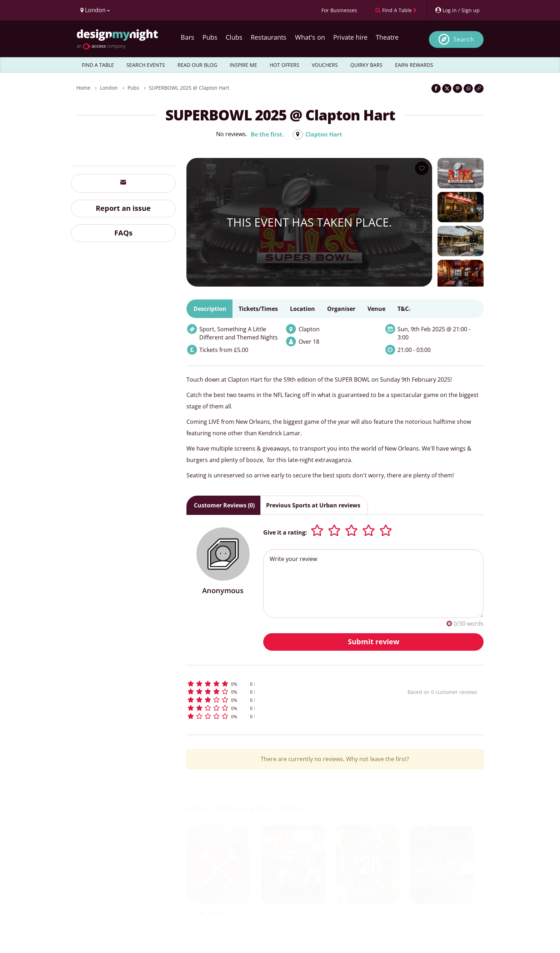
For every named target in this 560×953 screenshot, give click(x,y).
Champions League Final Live (293, 917)
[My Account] (457, 10)
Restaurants (269, 37)
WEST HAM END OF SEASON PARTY (442, 917)
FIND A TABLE (98, 65)
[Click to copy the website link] (479, 88)
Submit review (374, 642)
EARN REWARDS (414, 65)
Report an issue (123, 208)
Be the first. (267, 134)
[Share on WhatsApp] (468, 88)
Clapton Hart (324, 134)
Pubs (210, 37)
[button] (284, 684)
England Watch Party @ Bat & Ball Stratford (367, 917)
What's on (310, 37)
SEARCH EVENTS (146, 65)
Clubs (234, 37)
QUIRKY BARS (366, 65)
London (109, 88)
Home (83, 88)
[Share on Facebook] (436, 88)
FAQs (123, 233)
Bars (187, 37)
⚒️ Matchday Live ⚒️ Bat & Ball (218, 927)
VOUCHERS (325, 65)
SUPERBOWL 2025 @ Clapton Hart (189, 88)
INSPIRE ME (243, 65)
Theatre (387, 37)
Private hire (350, 37)
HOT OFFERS (284, 65)
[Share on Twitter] (447, 88)
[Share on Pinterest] (457, 88)
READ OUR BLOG (197, 65)
